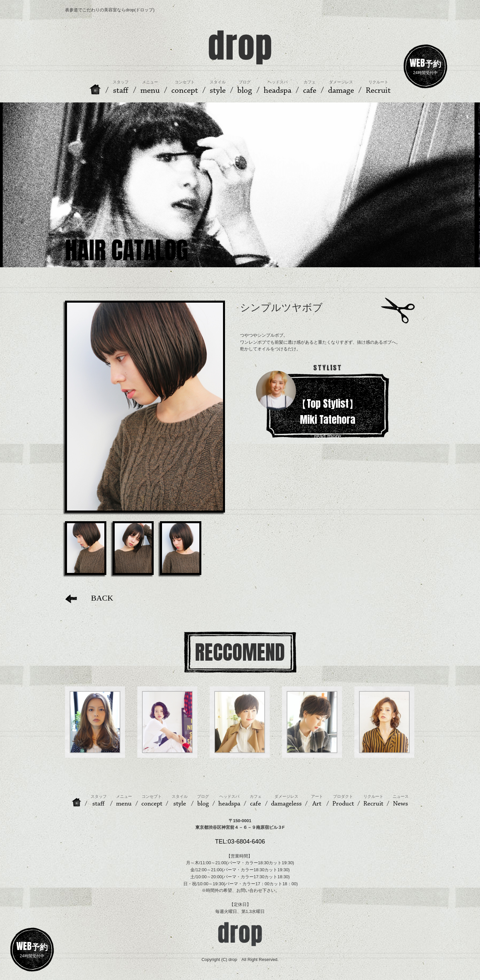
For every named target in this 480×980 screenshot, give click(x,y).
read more (327, 436)
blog (203, 801)
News (401, 801)
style (180, 801)
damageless (286, 801)
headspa (229, 801)
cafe (256, 801)
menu (124, 801)
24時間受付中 (425, 65)
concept (152, 801)
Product (343, 801)
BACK (89, 598)
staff (99, 801)
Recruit (373, 801)
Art (317, 801)
